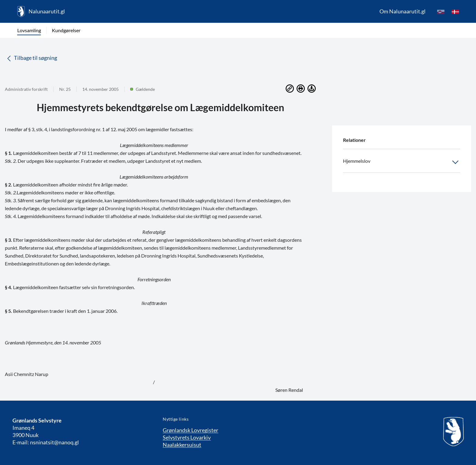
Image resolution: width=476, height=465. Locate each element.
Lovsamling (29, 30)
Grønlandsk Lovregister (190, 430)
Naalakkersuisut (182, 445)
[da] (455, 12)
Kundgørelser (66, 30)
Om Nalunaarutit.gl (403, 11)
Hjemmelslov (402, 162)
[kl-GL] (441, 12)
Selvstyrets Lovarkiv (187, 437)
